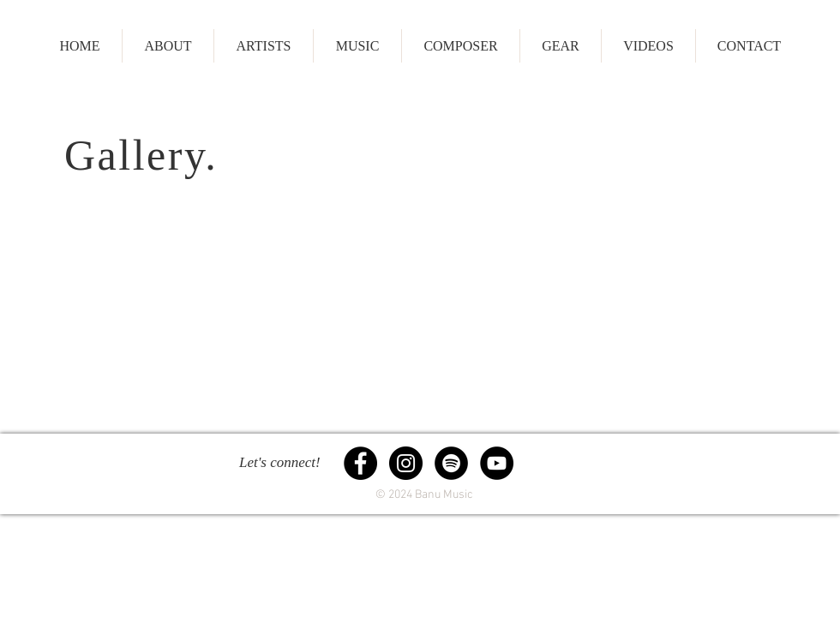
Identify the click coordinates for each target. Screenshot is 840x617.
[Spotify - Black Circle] (451, 463)
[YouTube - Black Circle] (497, 463)
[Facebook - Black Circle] (360, 463)
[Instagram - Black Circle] (406, 463)
